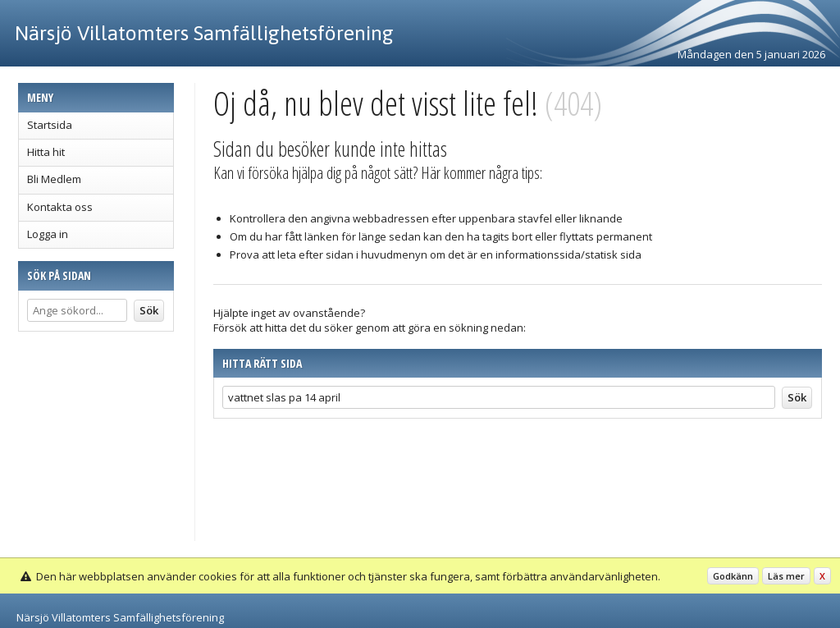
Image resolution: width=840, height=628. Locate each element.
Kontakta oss (60, 207)
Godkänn (733, 576)
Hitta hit (46, 152)
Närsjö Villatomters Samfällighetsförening (204, 33)
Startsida (50, 125)
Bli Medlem (54, 179)
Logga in (48, 234)
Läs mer (786, 576)
